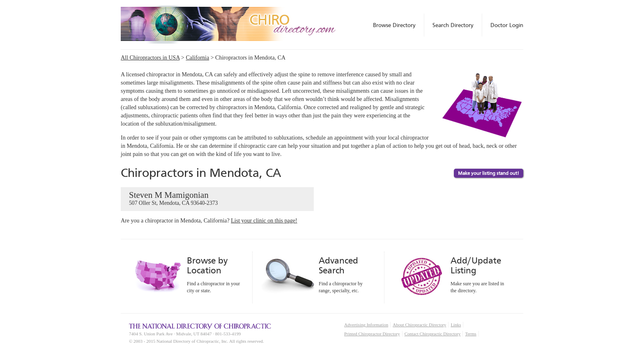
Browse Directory (394, 25)
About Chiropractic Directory (419, 325)
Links (456, 325)
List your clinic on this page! (264, 221)
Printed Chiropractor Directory (372, 334)
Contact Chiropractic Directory (433, 334)
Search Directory (453, 25)
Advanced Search (338, 265)
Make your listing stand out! (489, 173)
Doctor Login (507, 25)
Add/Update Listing (476, 265)
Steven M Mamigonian (217, 199)
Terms (470, 334)
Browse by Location (207, 265)
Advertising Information (366, 325)
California (197, 58)
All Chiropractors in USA (150, 58)
